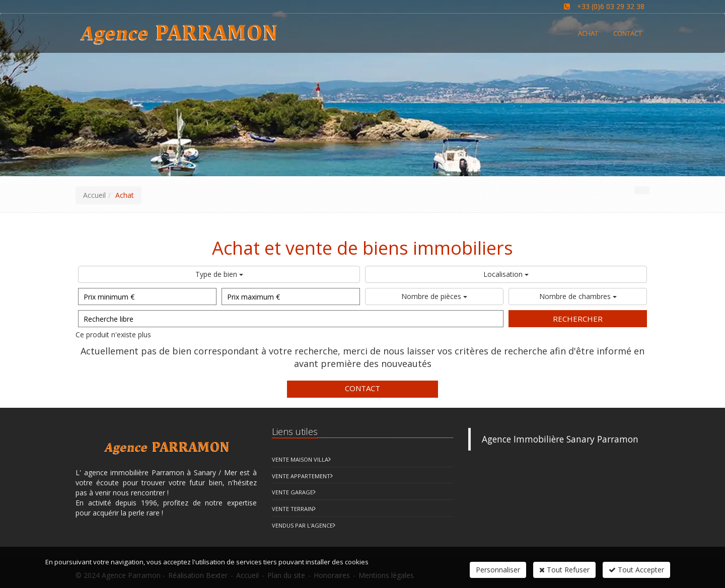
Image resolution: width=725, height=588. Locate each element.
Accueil (94, 195)
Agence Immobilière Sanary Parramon (560, 439)
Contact (362, 388)
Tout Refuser (564, 570)
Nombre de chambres (578, 296)
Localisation (506, 274)
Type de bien (219, 274)
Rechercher (578, 319)
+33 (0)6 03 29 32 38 (611, 6)
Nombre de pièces (434, 296)
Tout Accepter (636, 570)
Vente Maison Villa (300, 459)
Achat (588, 33)
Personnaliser (498, 570)
